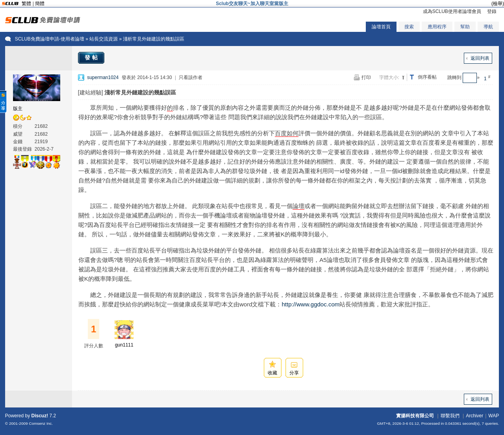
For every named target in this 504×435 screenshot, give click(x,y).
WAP (494, 416)
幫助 (465, 27)
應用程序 (437, 27)
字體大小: (389, 77)
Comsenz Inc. (41, 423)
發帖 (92, 57)
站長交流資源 (104, 39)
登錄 (492, 11)
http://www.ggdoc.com (310, 304)
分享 (294, 373)
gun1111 (124, 345)
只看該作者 (191, 77)
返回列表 (480, 58)
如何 (293, 133)
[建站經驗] (91, 92)
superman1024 (103, 77)
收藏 (272, 373)
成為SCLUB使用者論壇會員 (452, 11)
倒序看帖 (427, 77)
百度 (281, 133)
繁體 (26, 4)
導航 (488, 27)
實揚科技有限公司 (415, 416)
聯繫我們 (450, 416)
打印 (366, 77)
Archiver (474, 416)
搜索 (409, 27)
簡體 (40, 4)
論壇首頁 (381, 27)
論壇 (298, 206)
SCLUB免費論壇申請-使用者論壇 (50, 39)
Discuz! (40, 416)
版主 (18, 109)
